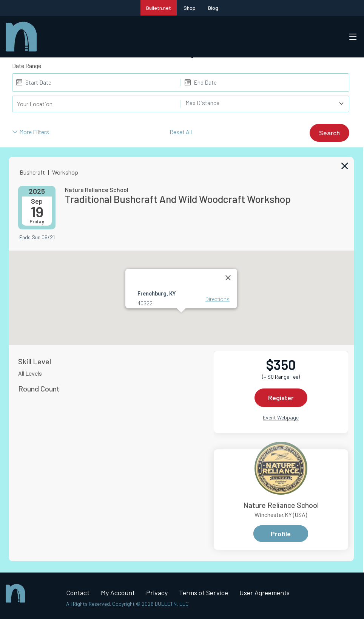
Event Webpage (281, 417)
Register (281, 398)
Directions (217, 299)
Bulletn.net (159, 8)
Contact (78, 593)
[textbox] (261, 103)
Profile (281, 534)
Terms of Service (204, 593)
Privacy (157, 593)
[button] (181, 319)
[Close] (228, 277)
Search (329, 133)
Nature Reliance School (281, 505)
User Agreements (265, 593)
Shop (190, 8)
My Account (118, 593)
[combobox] (265, 104)
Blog (213, 8)
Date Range (27, 66)
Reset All (181, 132)
